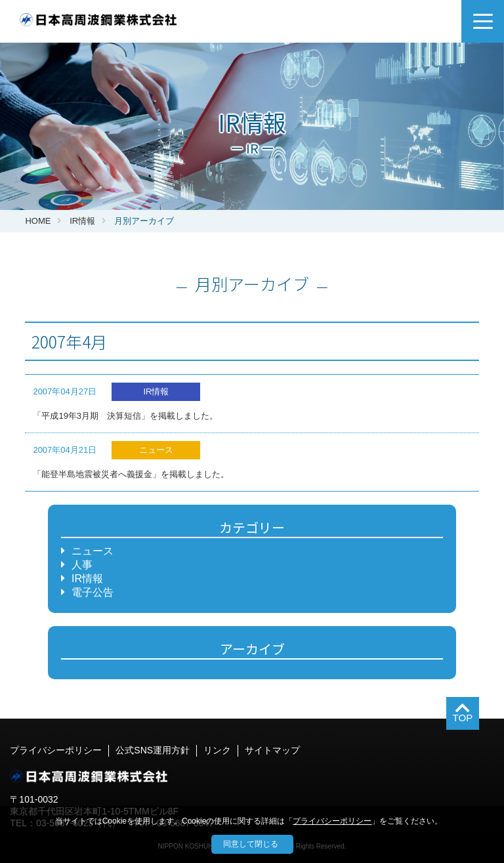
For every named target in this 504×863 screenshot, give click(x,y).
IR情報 (82, 221)
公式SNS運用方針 (153, 750)
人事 (82, 565)
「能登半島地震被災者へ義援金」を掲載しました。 (131, 474)
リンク (217, 750)
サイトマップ (272, 750)
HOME (38, 221)
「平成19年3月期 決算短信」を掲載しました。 (125, 416)
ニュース (93, 551)
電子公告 (93, 592)
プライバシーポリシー (56, 750)
